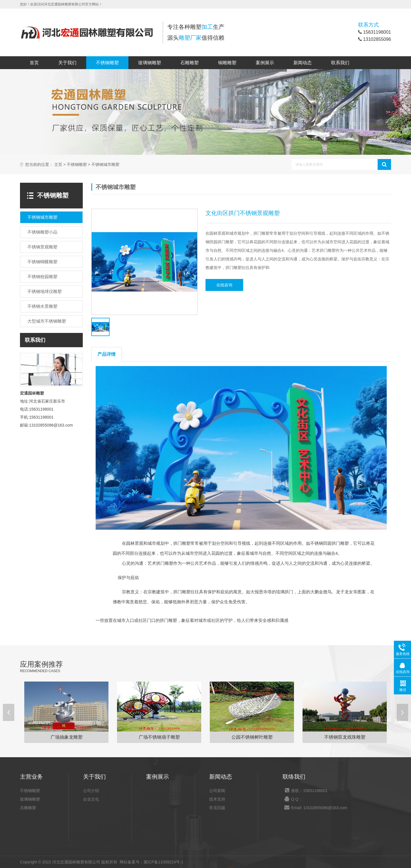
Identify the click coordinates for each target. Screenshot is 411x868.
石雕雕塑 (190, 63)
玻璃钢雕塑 (150, 63)
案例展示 (265, 63)
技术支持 (217, 799)
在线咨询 (224, 285)
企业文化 (91, 799)
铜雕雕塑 (227, 63)
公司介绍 (91, 791)
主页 (58, 165)
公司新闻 (217, 791)
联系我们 (340, 63)
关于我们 (67, 63)
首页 (34, 63)
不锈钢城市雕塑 (105, 165)
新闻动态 (303, 63)
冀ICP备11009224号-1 (164, 862)
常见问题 (217, 808)
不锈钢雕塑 (107, 63)
